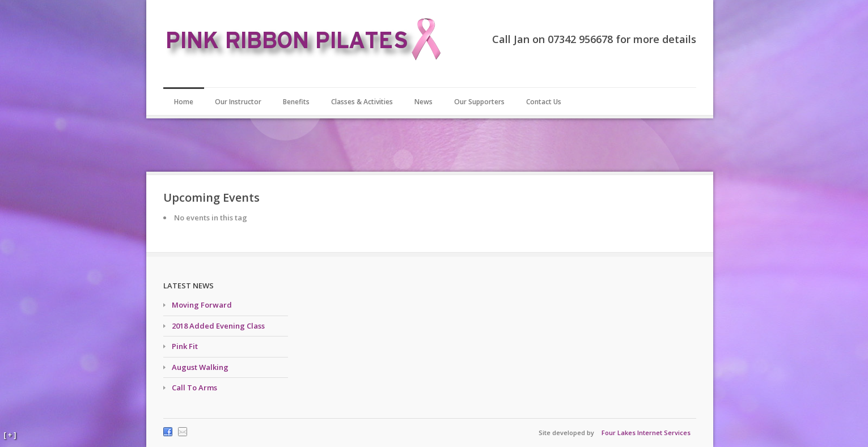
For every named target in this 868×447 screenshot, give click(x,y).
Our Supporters (479, 102)
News (424, 102)
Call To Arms (194, 388)
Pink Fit (185, 346)
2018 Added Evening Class (218, 326)
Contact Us (544, 102)
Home (184, 102)
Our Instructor (238, 102)
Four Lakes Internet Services (646, 433)
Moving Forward (202, 305)
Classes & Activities (362, 102)
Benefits (296, 102)
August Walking (200, 367)
